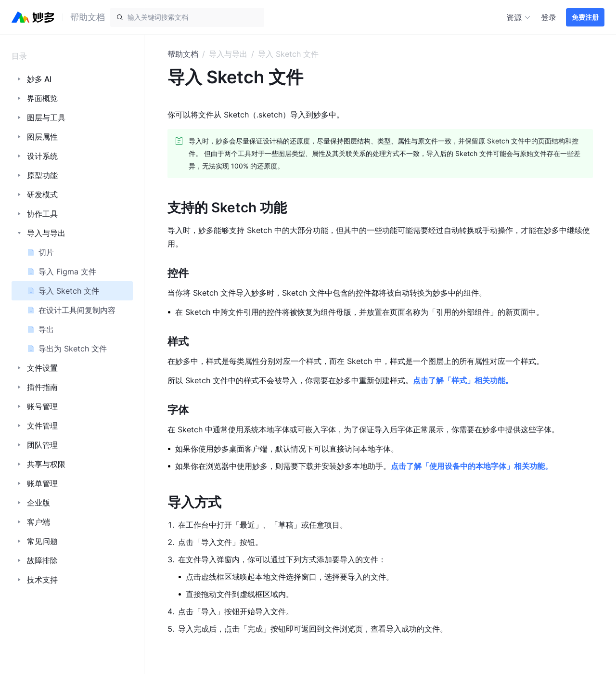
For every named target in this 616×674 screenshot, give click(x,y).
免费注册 (585, 17)
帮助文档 (183, 54)
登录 (549, 17)
